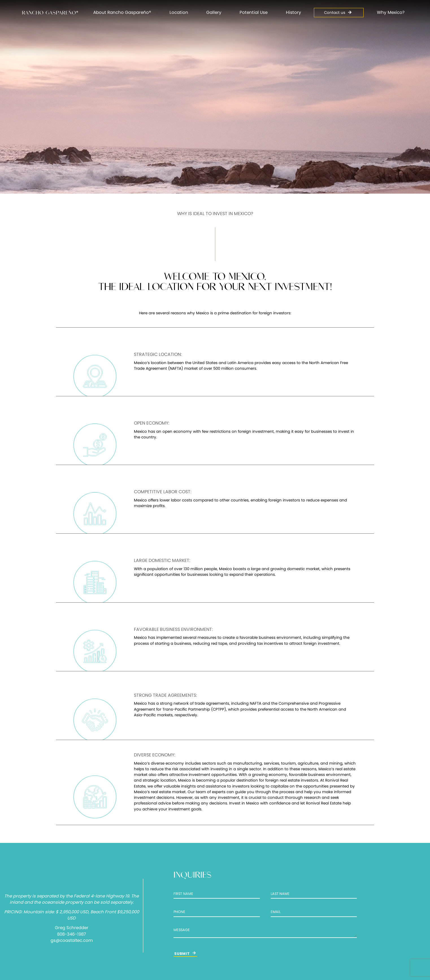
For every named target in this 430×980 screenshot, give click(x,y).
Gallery (214, 12)
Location (179, 12)
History (294, 12)
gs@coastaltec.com (72, 940)
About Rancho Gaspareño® (122, 12)
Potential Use (254, 12)
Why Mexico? (391, 12)
